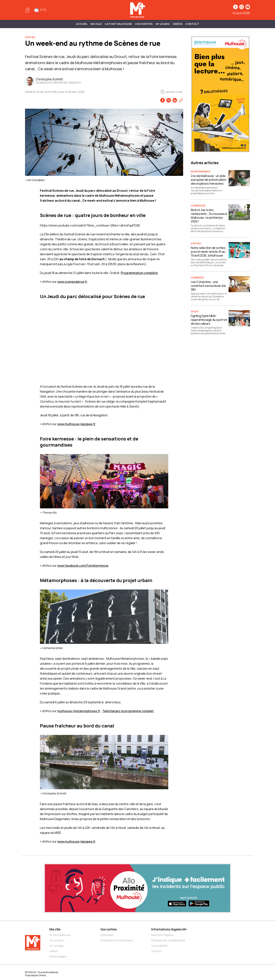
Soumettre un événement (117, 940)
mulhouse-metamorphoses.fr (79, 711)
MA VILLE (96, 24)
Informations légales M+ (169, 929)
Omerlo (42, 975)
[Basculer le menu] (27, 10)
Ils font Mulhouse (60, 935)
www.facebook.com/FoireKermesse (83, 566)
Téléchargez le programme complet (128, 711)
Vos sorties (144, 24)
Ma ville (55, 929)
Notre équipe (58, 956)
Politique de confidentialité (168, 940)
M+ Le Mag (163, 24)
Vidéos (178, 24)
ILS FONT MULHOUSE (118, 24)
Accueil (82, 24)
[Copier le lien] (181, 100)
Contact (192, 24)
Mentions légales (162, 935)
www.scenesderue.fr (72, 282)
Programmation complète (139, 273)
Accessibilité (159, 946)
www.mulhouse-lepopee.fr (76, 424)
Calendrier (107, 935)
